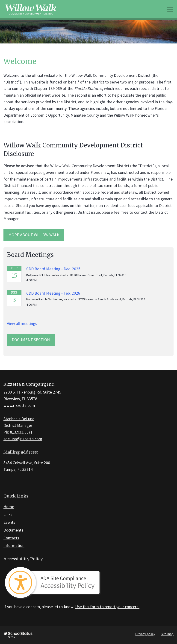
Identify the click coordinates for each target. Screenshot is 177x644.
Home (9, 507)
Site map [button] (167, 634)
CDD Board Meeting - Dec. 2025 (53, 269)
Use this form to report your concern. (107, 607)
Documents (13, 530)
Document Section (31, 340)
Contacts (11, 538)
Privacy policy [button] (145, 634)
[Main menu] (170, 9)
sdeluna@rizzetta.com (23, 439)
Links (8, 514)
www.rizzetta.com (19, 405)
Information (14, 545)
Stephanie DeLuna (19, 419)
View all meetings (22, 323)
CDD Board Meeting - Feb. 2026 (53, 293)
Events (9, 522)
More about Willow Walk (34, 235)
